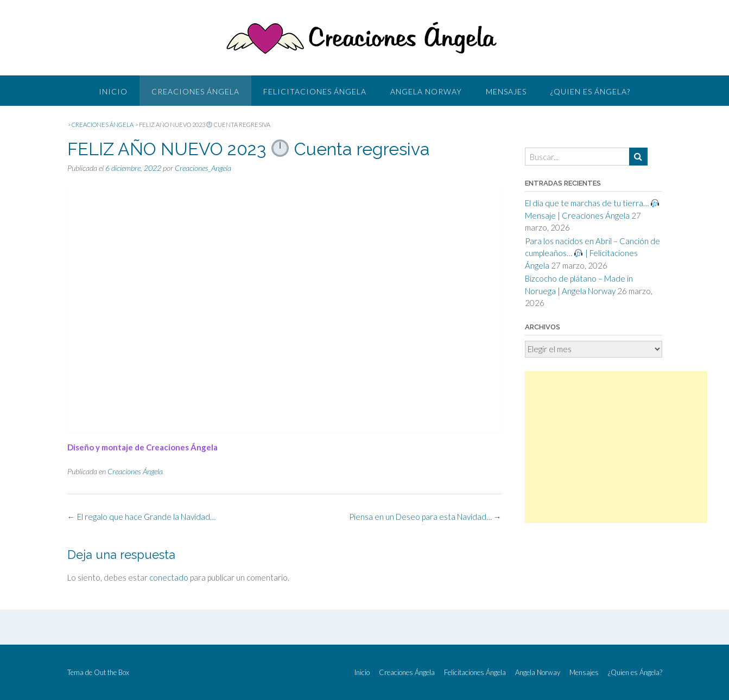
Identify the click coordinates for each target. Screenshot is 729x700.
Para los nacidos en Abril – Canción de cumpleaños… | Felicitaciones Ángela (592, 253)
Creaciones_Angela (203, 168)
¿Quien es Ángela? (590, 91)
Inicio (113, 91)
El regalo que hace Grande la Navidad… (141, 517)
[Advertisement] (616, 447)
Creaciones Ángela (195, 91)
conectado (169, 577)
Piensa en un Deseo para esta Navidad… (425, 517)
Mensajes (506, 91)
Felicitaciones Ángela (315, 91)
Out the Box (112, 672)
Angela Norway (426, 91)
